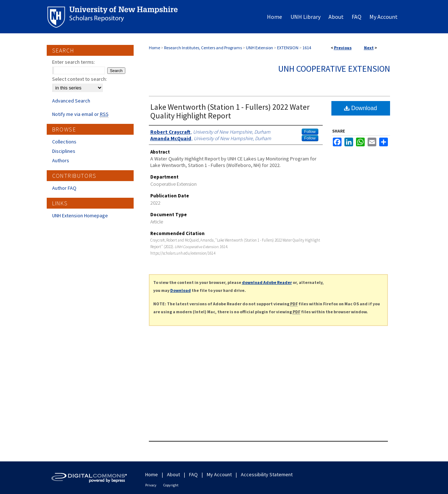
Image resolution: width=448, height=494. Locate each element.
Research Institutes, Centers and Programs (203, 48)
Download (361, 108)
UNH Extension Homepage (80, 215)
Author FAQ (64, 188)
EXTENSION (288, 48)
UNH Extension (259, 48)
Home (154, 48)
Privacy (151, 485)
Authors (61, 160)
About (173, 474)
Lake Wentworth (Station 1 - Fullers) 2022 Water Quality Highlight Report (230, 111)
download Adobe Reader (267, 282)
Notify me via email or (80, 114)
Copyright (171, 485)
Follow (310, 131)
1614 (307, 48)
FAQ (193, 474)
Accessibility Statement (267, 474)
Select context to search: (79, 79)
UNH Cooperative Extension (334, 69)
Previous (343, 48)
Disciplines (64, 151)
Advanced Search (71, 101)
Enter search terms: (74, 62)
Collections (64, 142)
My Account (219, 474)
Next (369, 48)
